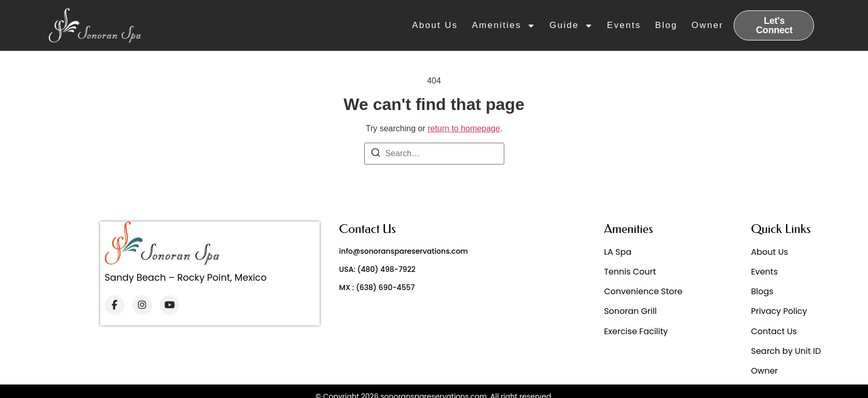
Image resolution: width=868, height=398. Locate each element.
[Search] (376, 154)
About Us (435, 25)
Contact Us (774, 331)
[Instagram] (142, 305)
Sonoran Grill (630, 311)
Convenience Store (643, 291)
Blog (666, 25)
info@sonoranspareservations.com (404, 251)
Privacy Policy (779, 311)
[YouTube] (170, 305)
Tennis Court (630, 272)
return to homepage (464, 128)
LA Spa (618, 252)
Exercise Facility (636, 331)
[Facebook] (115, 305)
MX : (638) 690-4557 (377, 287)
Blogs (762, 291)
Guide (571, 25)
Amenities (504, 25)
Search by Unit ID (786, 351)
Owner (708, 25)
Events (624, 25)
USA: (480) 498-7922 (377, 269)
